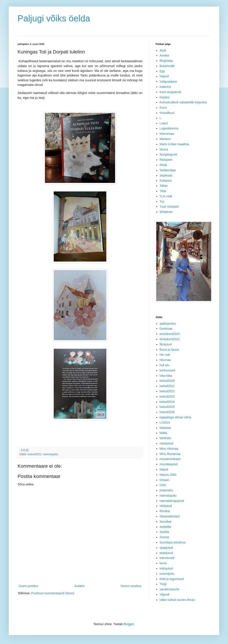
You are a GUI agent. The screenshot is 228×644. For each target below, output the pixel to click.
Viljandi (165, 594)
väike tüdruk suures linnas (177, 600)
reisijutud (166, 506)
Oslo (163, 485)
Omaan (165, 480)
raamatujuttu (50, 454)
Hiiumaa (165, 360)
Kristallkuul (167, 113)
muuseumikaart (170, 459)
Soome (164, 537)
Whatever (166, 212)
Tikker (164, 186)
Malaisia (165, 428)
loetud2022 (34, 454)
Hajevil (164, 76)
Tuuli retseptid (169, 207)
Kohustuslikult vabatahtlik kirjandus (183, 102)
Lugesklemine (169, 128)
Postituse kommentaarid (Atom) (53, 593)
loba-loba (166, 376)
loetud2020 (167, 381)
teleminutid (167, 558)
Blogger (129, 624)
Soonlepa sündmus (173, 542)
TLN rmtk (166, 196)
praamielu (166, 490)
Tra (162, 202)
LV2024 (165, 423)
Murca (164, 149)
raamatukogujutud (172, 501)
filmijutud (166, 344)
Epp (162, 71)
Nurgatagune (168, 154)
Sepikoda (166, 175)
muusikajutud (169, 464)
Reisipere (166, 160)
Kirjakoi (165, 97)
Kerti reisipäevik (170, 92)
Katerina (165, 87)
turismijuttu (167, 574)
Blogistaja (166, 61)
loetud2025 (167, 407)
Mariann (165, 139)
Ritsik (163, 165)
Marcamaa (167, 134)
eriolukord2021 (170, 339)
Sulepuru (166, 180)
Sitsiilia (164, 532)
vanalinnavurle (169, 589)
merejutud (166, 443)
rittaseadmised (170, 516)
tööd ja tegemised (172, 579)
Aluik (163, 50)
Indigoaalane (168, 81)
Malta (163, 433)
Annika (164, 55)
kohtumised (167, 370)
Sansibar (166, 522)
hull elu (164, 365)
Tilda (163, 191)
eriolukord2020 (170, 334)
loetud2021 (167, 386)
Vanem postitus (131, 586)
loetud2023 (167, 396)
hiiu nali (165, 355)
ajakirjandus (168, 324)
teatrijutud (166, 553)
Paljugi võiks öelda (54, 18)
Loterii (164, 123)
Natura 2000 (168, 475)
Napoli (164, 469)
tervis (163, 563)
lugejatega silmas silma (175, 417)
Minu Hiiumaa (169, 449)
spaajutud (166, 548)
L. (161, 118)
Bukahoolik (167, 66)
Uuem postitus (28, 586)
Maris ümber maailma (174, 144)
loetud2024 (167, 402)
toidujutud (166, 568)
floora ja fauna (169, 350)
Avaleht (79, 586)
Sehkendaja (168, 170)
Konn (163, 108)
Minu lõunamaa (170, 454)
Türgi (163, 584)
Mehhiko (165, 438)
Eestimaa (166, 329)
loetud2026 (167, 412)
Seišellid (165, 527)
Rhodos (165, 511)
